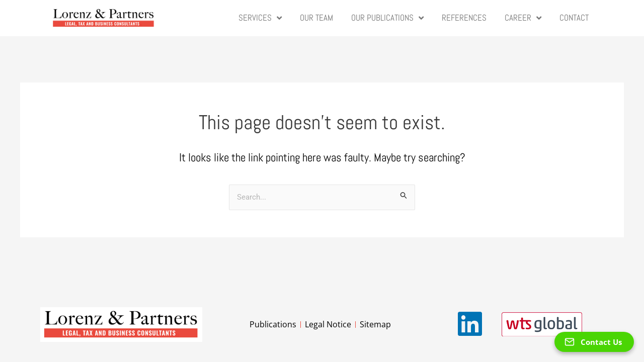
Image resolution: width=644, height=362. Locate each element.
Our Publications (387, 18)
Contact (574, 18)
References (464, 18)
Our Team (316, 18)
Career (523, 18)
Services (260, 18)
